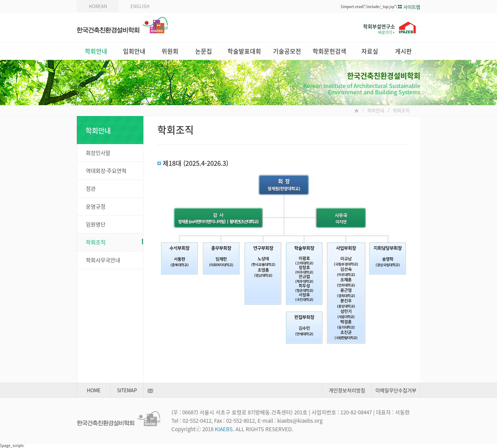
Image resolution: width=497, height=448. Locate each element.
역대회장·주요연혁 (106, 171)
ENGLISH (140, 6)
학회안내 (96, 51)
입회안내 (134, 51)
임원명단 (96, 224)
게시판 (403, 51)
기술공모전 (287, 51)
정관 (91, 189)
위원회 (170, 51)
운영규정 (96, 206)
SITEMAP (127, 390)
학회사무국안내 (103, 260)
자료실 (370, 51)
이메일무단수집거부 (396, 390)
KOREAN (98, 6)
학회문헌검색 (329, 51)
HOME (94, 390)
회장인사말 (98, 153)
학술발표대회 (244, 51)
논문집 (204, 51)
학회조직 (114, 242)
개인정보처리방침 (347, 390)
